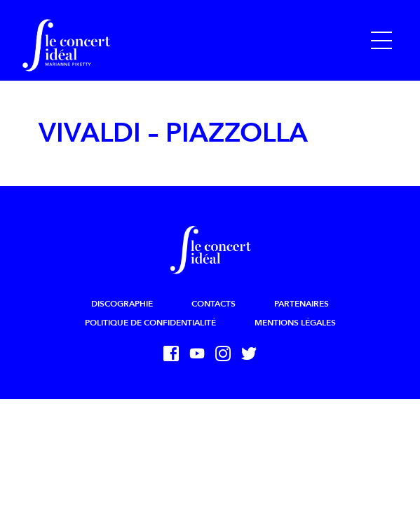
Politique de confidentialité (150, 323)
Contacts (214, 304)
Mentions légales (295, 323)
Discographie (122, 304)
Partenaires (302, 304)
